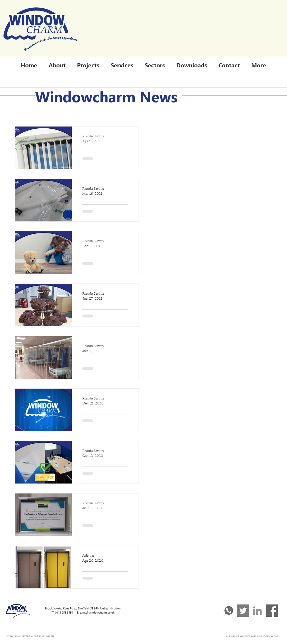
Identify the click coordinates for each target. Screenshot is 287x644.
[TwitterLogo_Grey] (243, 611)
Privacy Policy (13, 636)
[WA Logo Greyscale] (229, 611)
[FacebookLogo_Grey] (272, 611)
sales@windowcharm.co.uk (97, 612)
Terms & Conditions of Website (38, 636)
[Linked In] (257, 611)
